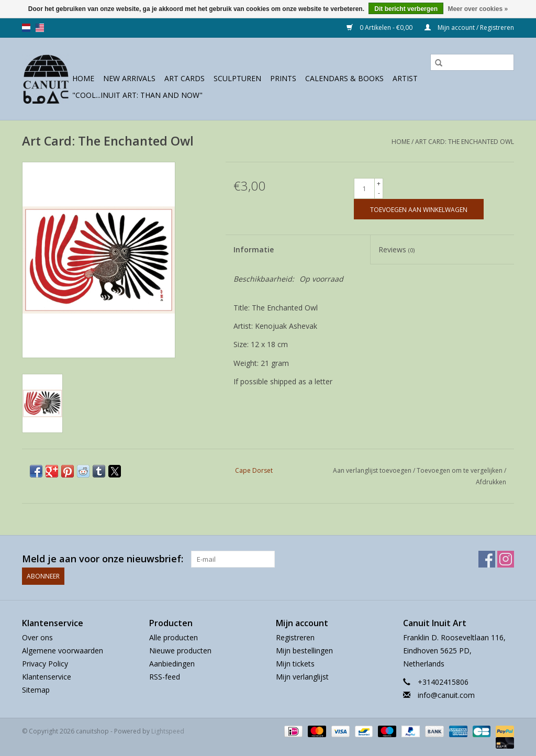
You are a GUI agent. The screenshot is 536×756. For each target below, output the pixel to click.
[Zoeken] (472, 62)
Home (83, 78)
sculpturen (237, 78)
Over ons (37, 637)
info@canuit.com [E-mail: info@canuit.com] (446, 695)
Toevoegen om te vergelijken (460, 470)
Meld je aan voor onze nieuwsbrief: (103, 559)
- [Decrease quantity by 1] (379, 193)
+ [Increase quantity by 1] (379, 184)
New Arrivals (129, 78)
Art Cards (185, 78)
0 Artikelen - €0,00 (380, 27)
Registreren (295, 637)
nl (26, 28)
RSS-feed (165, 677)
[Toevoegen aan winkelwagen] (419, 209)
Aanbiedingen (172, 664)
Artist (405, 78)
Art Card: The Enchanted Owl (465, 142)
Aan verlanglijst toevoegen (373, 470)
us (40, 28)
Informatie (254, 249)
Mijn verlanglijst (302, 677)
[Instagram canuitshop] (506, 559)
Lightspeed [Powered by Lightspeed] (168, 731)
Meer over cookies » (478, 9)
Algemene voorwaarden (63, 650)
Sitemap (36, 690)
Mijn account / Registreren (469, 27)
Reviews (397, 249)
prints (283, 78)
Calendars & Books (344, 78)
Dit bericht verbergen (406, 9)
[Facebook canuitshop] (487, 559)
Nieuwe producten (180, 650)
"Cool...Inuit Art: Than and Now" (137, 95)
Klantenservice (47, 677)
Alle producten (174, 637)
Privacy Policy (45, 664)
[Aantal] (364, 188)
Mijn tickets (295, 664)
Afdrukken (491, 482)
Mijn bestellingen (304, 650)
